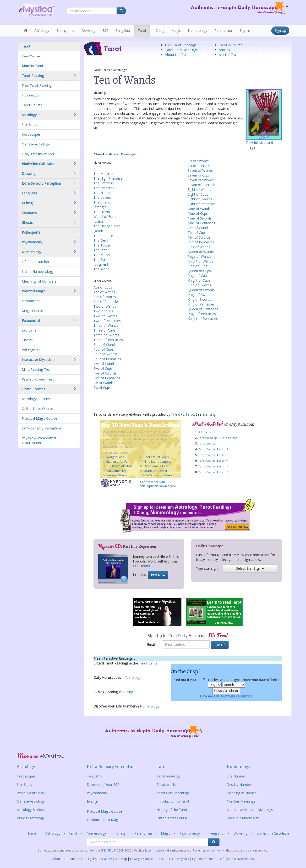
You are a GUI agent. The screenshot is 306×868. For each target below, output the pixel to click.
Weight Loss (115, 457)
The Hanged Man (107, 226)
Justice (98, 221)
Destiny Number (239, 785)
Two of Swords (105, 316)
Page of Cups (198, 276)
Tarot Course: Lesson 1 (213, 466)
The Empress (104, 183)
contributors (156, 850)
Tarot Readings (168, 776)
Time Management (157, 461)
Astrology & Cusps (32, 810)
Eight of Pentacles (202, 204)
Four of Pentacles (107, 359)
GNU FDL (107, 850)
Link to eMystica (178, 859)
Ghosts (27, 340)
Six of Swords (198, 161)
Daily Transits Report (38, 154)
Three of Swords (106, 335)
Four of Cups (104, 349)
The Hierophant (106, 193)
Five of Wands (104, 364)
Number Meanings (241, 801)
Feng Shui (123, 30)
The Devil (101, 240)
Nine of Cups (198, 213)
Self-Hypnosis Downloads (236, 859)
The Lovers (102, 197)
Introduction (31, 95)
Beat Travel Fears (156, 457)
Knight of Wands (200, 261)
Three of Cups (104, 330)
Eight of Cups (198, 194)
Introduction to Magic (104, 820)
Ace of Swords (105, 297)
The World (101, 269)
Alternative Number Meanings (250, 810)
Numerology (198, 30)
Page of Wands (199, 256)
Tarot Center (149, 663)
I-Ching (159, 30)
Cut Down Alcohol (119, 466)
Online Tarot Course (37, 409)
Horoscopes (31, 134)
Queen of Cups (199, 271)
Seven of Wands (200, 170)
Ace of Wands (104, 292)
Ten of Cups (197, 233)
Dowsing (88, 30)
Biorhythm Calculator (273, 833)
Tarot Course (31, 56)
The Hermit (102, 212)
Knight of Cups (199, 280)
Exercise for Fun (118, 461)
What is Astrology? (31, 793)
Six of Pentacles (200, 166)
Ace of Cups (103, 287)
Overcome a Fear (156, 466)
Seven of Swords (201, 180)
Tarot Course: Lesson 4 (213, 461)
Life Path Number (36, 262)
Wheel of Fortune (107, 217)
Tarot (142, 30)
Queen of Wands (201, 252)
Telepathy (94, 776)
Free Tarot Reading (37, 85)
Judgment (101, 264)
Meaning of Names (242, 793)
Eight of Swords (200, 199)
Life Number (236, 776)
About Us (59, 859)
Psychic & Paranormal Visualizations (39, 440)
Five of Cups (103, 368)
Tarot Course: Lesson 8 (213, 449)
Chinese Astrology (36, 144)
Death (98, 231)
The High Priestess (108, 178)
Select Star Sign (250, 568)
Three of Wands (106, 325)
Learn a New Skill (156, 471)
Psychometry (97, 793)
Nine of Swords (200, 218)
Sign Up (280, 30)
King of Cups (197, 266)
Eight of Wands (199, 190)
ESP (105, 30)
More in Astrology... (32, 818)
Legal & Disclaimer (99, 859)
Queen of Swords (201, 290)
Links (161, 859)
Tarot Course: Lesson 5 (213, 455)
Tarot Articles (167, 785)
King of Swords (199, 285)
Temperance (103, 236)
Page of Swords (200, 295)
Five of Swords (105, 373)
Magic (176, 30)
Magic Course (32, 311)
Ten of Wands (199, 228)
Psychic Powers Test (38, 379)
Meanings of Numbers (39, 281)
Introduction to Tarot (173, 801)
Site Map (121, 859)
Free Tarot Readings (181, 45)
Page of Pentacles (202, 314)
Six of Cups (102, 388)
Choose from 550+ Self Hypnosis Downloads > (158, 484)
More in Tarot (33, 66)
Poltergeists (31, 350)
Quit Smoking (116, 471)
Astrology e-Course (37, 399)
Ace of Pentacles (107, 302)
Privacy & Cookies (142, 859)
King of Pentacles (201, 304)
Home (31, 833)
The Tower (102, 245)
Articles (224, 50)
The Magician (104, 174)
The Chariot (103, 202)
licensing (209, 414)
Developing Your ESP (103, 785)
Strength (100, 207)
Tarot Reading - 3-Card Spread (218, 438)
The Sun (100, 260)
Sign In (245, 30)
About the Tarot (177, 55)
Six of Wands (104, 383)
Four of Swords (105, 354)
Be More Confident (159, 475)
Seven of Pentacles (202, 185)
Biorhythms (65, 30)
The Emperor (104, 188)
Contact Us (76, 859)
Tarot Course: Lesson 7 (213, 472)
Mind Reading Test (36, 369)
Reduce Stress (117, 475)
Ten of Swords (199, 237)
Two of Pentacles (107, 321)
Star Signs (29, 125)
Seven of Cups (199, 175)
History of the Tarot (172, 810)
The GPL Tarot (183, 414)
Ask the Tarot (229, 55)
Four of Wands (105, 345)
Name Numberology (38, 271)
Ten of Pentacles (201, 242)
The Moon (102, 255)
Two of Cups (103, 311)
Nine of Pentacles (201, 223)
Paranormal (224, 30)
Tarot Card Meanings (181, 50)
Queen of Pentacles (203, 309)
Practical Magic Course (39, 418)
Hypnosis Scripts (204, 859)
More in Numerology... (244, 818)
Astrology (42, 30)
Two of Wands (105, 306)
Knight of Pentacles (203, 319)
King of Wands (199, 247)
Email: (152, 645)
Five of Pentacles (107, 378)
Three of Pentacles (108, 340)
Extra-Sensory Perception (41, 428)
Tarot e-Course (231, 45)
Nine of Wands (199, 209)
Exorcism (29, 330)
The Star (100, 250)
